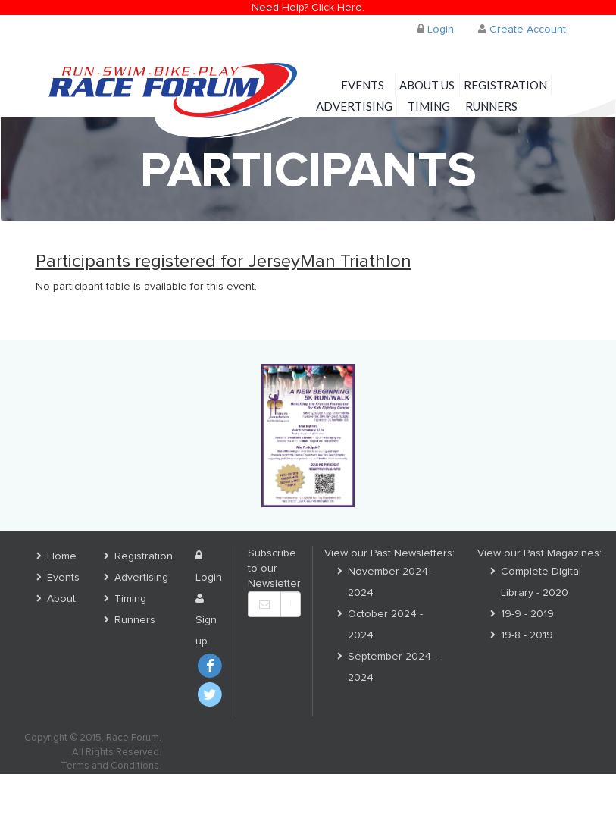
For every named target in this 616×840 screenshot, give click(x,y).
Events (363, 85)
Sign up (206, 620)
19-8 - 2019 (527, 635)
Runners (491, 106)
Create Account (522, 29)
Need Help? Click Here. (308, 8)
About (61, 599)
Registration (505, 85)
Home (62, 556)
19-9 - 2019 (527, 614)
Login (436, 29)
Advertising (354, 106)
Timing (429, 106)
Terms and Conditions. (111, 766)
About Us (427, 85)
